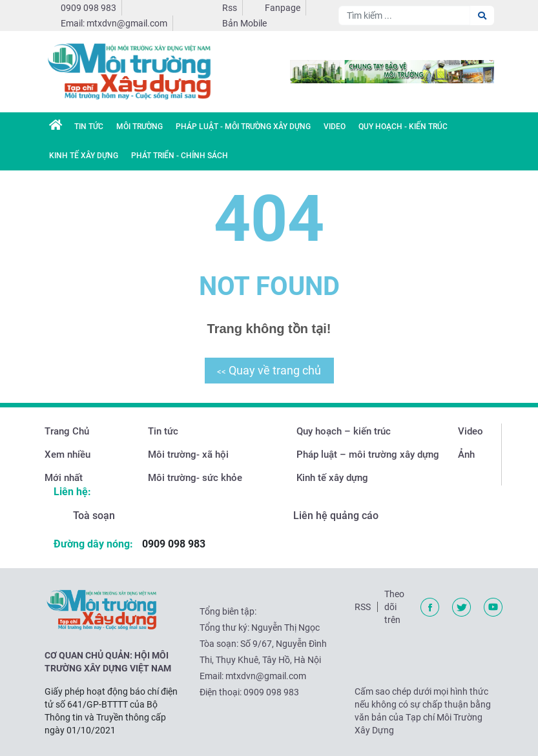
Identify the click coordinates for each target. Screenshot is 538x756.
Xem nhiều (67, 455)
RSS (363, 607)
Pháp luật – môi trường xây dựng (368, 455)
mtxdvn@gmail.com (266, 676)
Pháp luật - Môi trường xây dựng (243, 127)
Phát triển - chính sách (180, 156)
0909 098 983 (88, 8)
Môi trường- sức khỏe (195, 478)
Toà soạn (94, 516)
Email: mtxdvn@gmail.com (114, 23)
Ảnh (466, 455)
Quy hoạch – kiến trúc (344, 431)
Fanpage (283, 8)
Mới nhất (64, 478)
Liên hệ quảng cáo (336, 516)
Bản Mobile (244, 23)
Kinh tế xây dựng (84, 156)
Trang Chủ (67, 431)
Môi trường (140, 127)
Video (335, 127)
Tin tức (163, 431)
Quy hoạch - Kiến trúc (403, 127)
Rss (230, 8)
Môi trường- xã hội (188, 455)
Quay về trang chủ (269, 370)
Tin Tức (89, 127)
